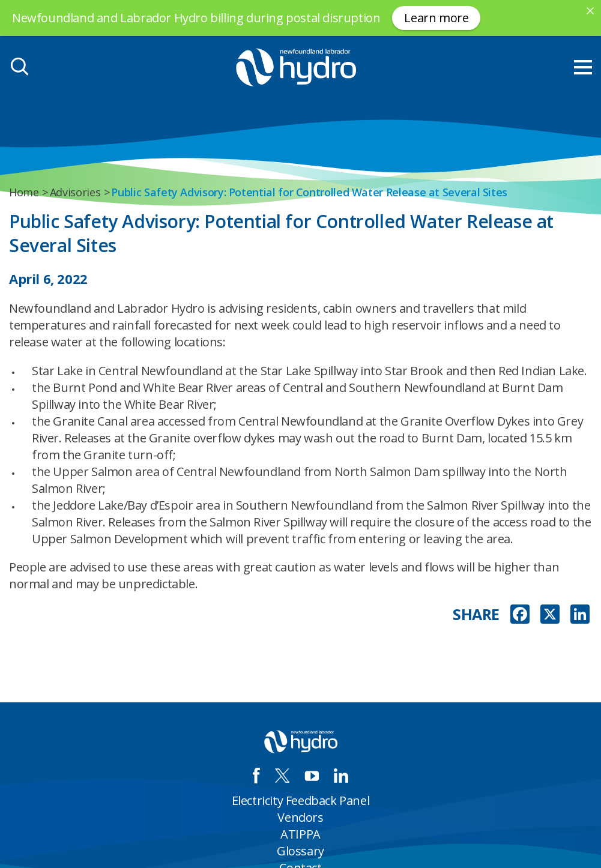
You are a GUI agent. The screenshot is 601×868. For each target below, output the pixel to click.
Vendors (300, 817)
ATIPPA (300, 834)
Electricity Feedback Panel (301, 800)
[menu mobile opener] (583, 67)
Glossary (300, 851)
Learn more (436, 18)
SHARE (476, 614)
